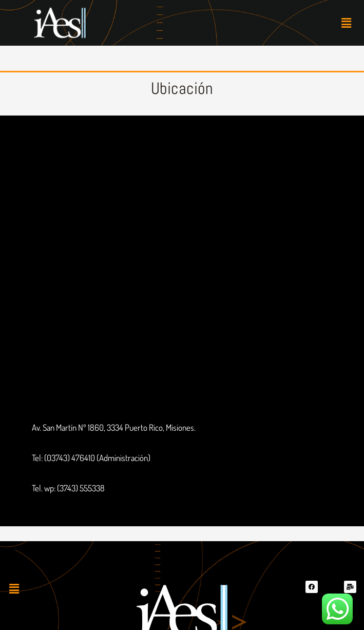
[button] (347, 23)
